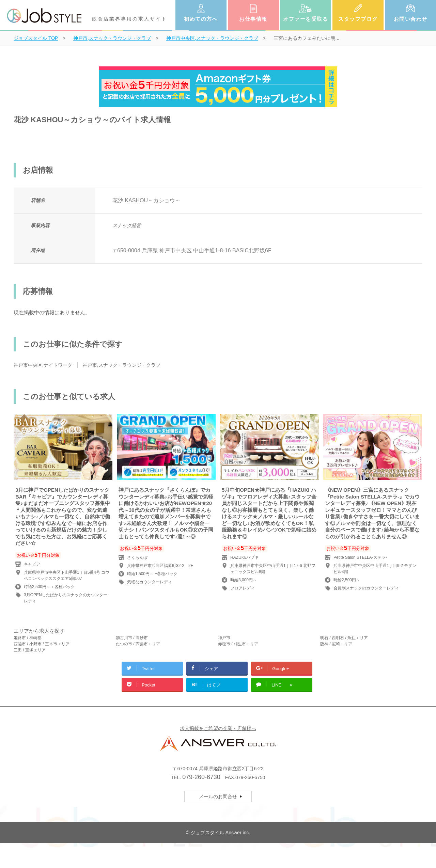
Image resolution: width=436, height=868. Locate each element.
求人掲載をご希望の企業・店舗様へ (218, 728)
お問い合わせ (411, 19)
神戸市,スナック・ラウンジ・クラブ (122, 365)
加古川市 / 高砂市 (132, 638)
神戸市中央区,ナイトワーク (43, 365)
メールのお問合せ (218, 796)
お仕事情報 (253, 19)
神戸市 (224, 638)
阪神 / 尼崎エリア (336, 644)
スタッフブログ (358, 19)
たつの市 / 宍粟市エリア (138, 644)
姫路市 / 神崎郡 (28, 638)
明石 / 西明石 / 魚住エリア (344, 638)
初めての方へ (201, 19)
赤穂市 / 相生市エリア (238, 644)
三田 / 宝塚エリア (30, 650)
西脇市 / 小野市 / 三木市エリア (42, 644)
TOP (36, 38)
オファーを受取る (306, 19)
